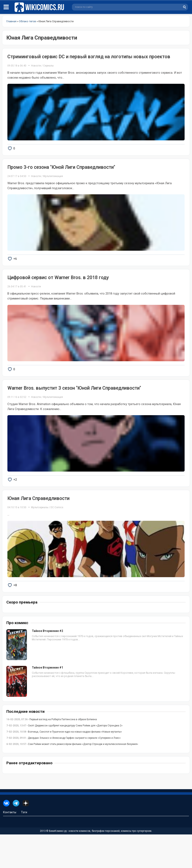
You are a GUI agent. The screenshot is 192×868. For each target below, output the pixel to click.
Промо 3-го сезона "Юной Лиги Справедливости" (61, 174)
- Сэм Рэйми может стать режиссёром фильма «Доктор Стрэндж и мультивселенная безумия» (72, 778)
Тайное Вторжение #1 (47, 701)
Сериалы (48, 66)
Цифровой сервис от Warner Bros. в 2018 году (58, 291)
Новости (36, 66)
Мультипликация (53, 183)
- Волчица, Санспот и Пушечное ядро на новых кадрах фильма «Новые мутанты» (64, 765)
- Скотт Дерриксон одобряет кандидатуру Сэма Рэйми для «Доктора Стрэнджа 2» (64, 759)
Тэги (24, 846)
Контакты (10, 846)
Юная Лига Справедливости (38, 525)
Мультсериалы (40, 534)
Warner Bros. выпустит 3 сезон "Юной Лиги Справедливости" (74, 408)
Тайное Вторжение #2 (47, 664)
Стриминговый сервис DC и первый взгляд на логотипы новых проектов (89, 57)
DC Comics (57, 534)
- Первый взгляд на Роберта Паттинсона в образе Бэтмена (52, 753)
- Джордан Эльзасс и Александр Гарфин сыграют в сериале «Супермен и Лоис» (64, 771)
